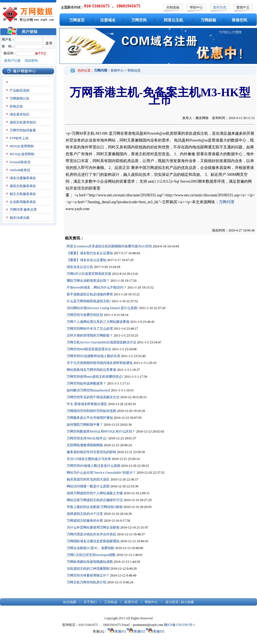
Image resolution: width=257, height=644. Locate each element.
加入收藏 (187, 602)
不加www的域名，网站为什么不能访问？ (97, 287)
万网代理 (16, 210)
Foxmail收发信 (20, 162)
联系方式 (131, 602)
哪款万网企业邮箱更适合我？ (88, 281)
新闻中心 (117, 70)
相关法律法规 (19, 218)
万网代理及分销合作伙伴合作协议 (91, 534)
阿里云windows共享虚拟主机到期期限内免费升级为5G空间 (109, 246)
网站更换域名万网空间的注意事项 (91, 370)
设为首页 (172, 602)
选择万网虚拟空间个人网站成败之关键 (95, 493)
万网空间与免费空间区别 (85, 315)
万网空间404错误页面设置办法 (89, 349)
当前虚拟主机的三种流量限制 (88, 569)
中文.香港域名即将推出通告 (87, 404)
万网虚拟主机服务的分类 (85, 521)
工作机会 (111, 602)
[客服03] (155, 631)
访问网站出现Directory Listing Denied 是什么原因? (103, 308)
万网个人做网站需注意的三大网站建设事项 (98, 322)
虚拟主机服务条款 (23, 186)
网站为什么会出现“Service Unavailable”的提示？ (101, 473)
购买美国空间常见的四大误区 (88, 479)
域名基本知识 (19, 114)
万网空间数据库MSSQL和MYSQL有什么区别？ (101, 431)
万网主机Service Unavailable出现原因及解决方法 (101, 342)
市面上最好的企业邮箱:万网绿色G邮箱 (95, 507)
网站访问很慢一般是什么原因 (88, 486)
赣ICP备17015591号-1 (179, 625)
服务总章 (30, 210)
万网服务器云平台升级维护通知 (90, 418)
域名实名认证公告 (80, 267)
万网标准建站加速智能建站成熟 (90, 562)
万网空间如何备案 (23, 130)
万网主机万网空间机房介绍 (86, 582)
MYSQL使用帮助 (22, 154)
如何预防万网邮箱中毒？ (85, 425)
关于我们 (90, 602)
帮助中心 (196, 7)
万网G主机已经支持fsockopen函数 (91, 555)
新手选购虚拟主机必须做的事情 (90, 294)
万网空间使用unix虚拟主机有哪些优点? (95, 377)
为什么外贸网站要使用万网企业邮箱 (93, 527)
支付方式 (220, 7)
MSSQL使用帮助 (22, 146)
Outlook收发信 (20, 170)
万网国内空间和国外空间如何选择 (91, 411)
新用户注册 (12, 61)
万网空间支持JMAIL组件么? (87, 438)
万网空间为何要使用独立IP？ (88, 575)
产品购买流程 (19, 91)
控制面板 (173, 7)
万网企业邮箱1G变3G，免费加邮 (90, 548)
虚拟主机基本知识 (23, 122)
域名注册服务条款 (23, 178)
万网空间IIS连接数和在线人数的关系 (93, 356)
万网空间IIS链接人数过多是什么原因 (93, 466)
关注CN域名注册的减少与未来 (89, 459)
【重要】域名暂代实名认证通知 (90, 253)
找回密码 (31, 61)
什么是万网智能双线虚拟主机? (89, 301)
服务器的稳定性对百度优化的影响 (91, 452)
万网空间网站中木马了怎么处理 (90, 329)
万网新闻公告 (19, 98)
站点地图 (70, 602)
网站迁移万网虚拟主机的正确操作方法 (95, 500)
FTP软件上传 (19, 138)
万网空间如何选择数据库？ (86, 383)
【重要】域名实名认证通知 (86, 260)
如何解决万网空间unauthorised (88, 390)
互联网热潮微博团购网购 (85, 445)
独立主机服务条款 (23, 194)
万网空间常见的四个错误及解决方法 (93, 397)
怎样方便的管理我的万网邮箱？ (90, 335)
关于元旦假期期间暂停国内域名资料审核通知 (100, 363)
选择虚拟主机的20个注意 (85, 514)
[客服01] (117, 631)
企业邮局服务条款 (23, 202)
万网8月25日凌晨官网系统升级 (89, 274)
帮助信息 (134, 70)
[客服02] (136, 631)
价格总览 (16, 106)
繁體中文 (243, 7)
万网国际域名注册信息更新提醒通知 (93, 541)
